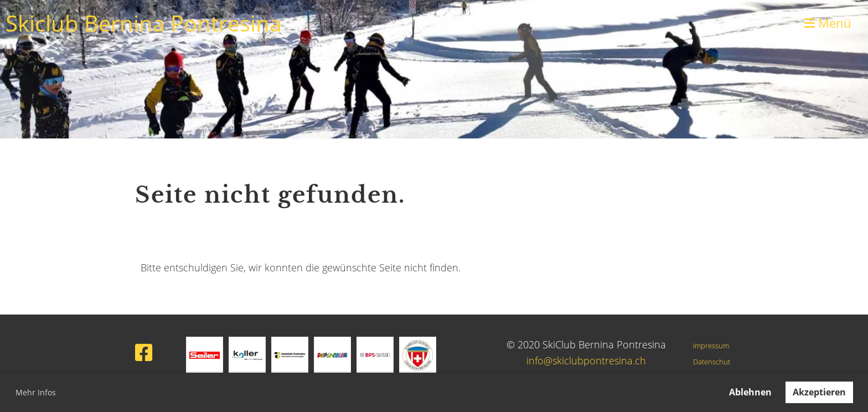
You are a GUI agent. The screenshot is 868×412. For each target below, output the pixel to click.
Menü (828, 23)
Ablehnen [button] (750, 392)
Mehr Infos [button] (36, 392)
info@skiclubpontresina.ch (586, 360)
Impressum (711, 346)
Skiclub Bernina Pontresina (144, 23)
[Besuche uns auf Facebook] (144, 352)
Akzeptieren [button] (819, 392)
